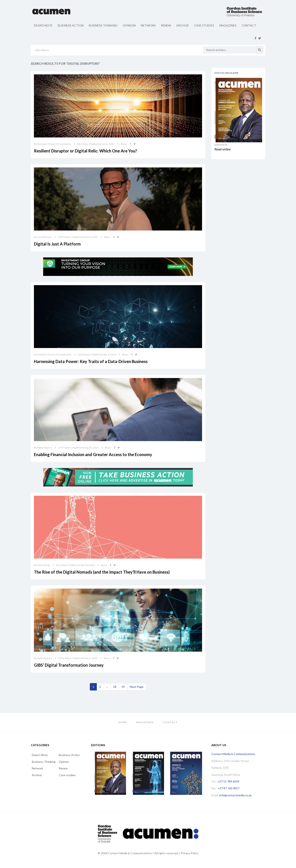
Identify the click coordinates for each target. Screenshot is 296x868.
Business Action (71, 25)
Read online (223, 149)
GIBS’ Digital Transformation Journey (69, 665)
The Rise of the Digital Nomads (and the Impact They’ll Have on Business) (102, 572)
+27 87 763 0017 (229, 788)
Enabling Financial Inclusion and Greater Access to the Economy (93, 454)
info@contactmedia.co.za (235, 795)
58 (115, 687)
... (107, 687)
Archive (183, 25)
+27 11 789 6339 (228, 781)
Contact (249, 25)
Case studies (204, 25)
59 (123, 687)
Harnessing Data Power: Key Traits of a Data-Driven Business (91, 361)
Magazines (228, 25)
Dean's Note (43, 25)
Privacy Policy (190, 853)
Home (123, 722)
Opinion (129, 25)
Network (148, 25)
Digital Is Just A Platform (57, 244)
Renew (166, 25)
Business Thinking (103, 25)
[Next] (137, 687)
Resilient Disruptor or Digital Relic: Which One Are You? (86, 151)
